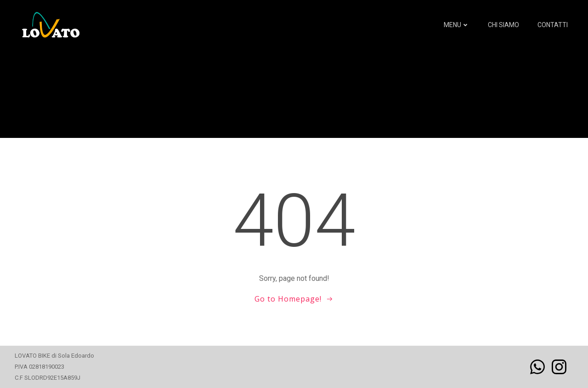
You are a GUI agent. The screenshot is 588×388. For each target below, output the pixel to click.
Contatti (553, 25)
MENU (457, 25)
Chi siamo (503, 25)
